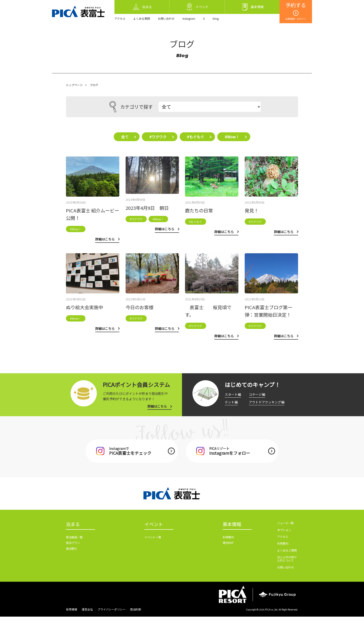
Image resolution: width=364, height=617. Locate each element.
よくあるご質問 (287, 551)
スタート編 (233, 395)
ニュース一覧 (285, 523)
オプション (284, 530)
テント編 (231, 402)
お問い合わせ (166, 18)
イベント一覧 (153, 538)
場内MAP (228, 544)
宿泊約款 (136, 610)
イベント (154, 525)
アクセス (120, 18)
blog (216, 18)
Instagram (189, 18)
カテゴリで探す (131, 107)
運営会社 (87, 610)
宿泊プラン (73, 544)
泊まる (73, 525)
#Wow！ (233, 137)
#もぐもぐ (196, 137)
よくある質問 (142, 18)
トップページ (74, 85)
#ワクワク (158, 137)
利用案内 (228, 538)
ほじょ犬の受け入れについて (287, 559)
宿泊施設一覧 (74, 538)
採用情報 (71, 610)
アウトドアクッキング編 (267, 402)
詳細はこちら (157, 406)
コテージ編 (257, 395)
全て (124, 137)
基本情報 (232, 525)
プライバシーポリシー (111, 610)
